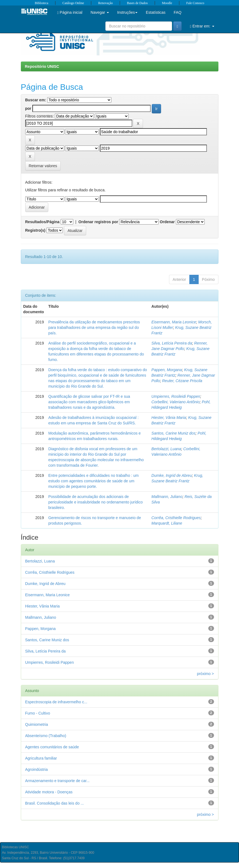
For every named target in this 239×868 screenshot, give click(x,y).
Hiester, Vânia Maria (169, 418)
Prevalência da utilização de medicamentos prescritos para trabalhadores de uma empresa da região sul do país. (94, 327)
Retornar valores (43, 166)
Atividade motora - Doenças (49, 792)
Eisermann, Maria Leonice (174, 322)
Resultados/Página (42, 222)
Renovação (106, 3)
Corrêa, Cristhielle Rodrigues (176, 518)
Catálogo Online (73, 3)
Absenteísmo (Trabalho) (46, 736)
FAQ (178, 12)
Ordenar (167, 222)
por (28, 108)
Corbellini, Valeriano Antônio (176, 402)
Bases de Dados (137, 3)
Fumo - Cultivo (38, 713)
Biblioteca (42, 3)
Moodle (167, 3)
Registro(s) (35, 230)
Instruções (127, 12)
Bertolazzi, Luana (166, 449)
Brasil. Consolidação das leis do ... (55, 803)
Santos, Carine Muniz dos (173, 433)
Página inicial (70, 12)
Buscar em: (36, 100)
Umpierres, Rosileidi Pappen (176, 396)
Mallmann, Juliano (167, 497)
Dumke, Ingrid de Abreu (172, 475)
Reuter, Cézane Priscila (182, 381)
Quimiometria (37, 724)
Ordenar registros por (98, 222)
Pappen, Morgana (167, 370)
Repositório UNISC (42, 66)
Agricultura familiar (41, 758)
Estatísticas (156, 12)
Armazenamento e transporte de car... (57, 781)
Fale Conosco (195, 3)
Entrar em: (202, 26)
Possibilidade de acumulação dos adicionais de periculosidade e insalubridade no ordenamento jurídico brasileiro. (95, 502)
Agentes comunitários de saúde (52, 747)
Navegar (100, 12)
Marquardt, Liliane (167, 523)
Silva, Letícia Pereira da (172, 343)
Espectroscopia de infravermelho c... (56, 702)
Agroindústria (37, 769)
